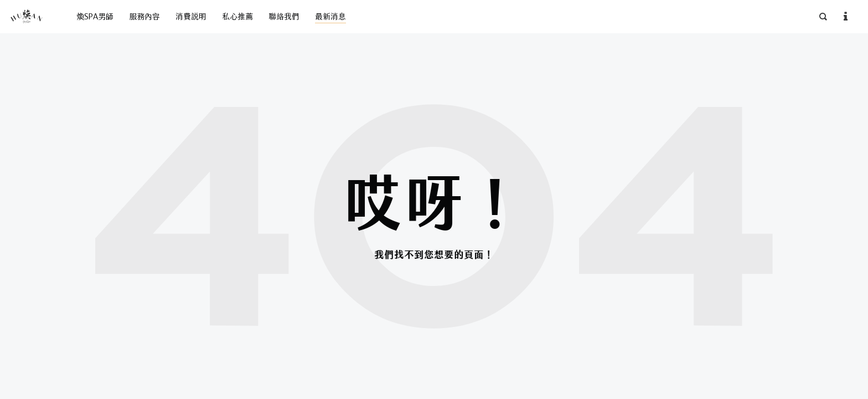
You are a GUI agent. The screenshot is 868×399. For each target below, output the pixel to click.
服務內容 (144, 17)
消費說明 (191, 17)
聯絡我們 (284, 17)
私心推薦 (237, 17)
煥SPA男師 (95, 17)
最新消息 (330, 17)
